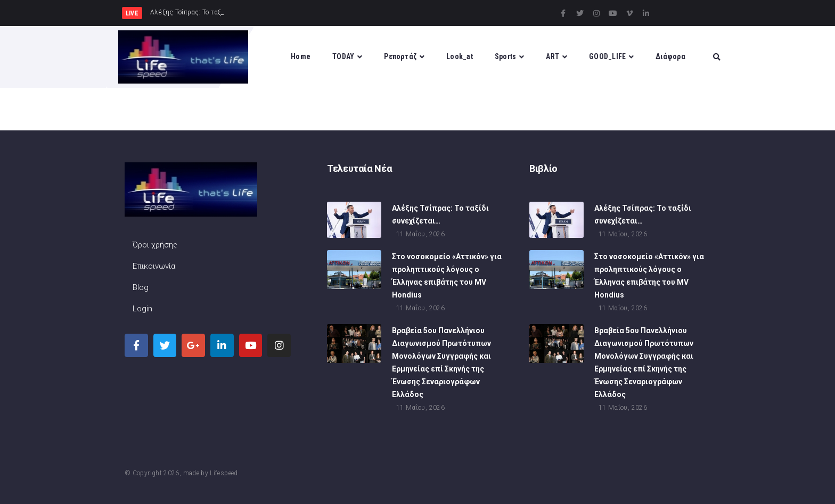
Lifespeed (224, 473)
